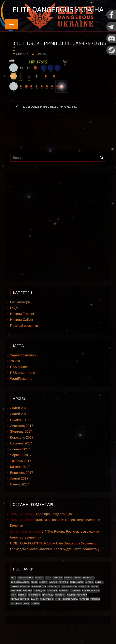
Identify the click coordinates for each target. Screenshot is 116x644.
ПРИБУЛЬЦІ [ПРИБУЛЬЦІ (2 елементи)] (48, 595)
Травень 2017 (21, 461)
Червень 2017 (21, 455)
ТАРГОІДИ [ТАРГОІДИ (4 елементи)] (84, 599)
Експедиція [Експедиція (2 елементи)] (54, 586)
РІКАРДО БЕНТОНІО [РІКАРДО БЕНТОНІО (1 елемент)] (20, 599)
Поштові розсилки (24, 326)
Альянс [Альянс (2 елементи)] (53, 582)
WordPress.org (21, 379)
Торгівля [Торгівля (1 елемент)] (95, 599)
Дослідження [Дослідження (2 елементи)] (39, 586)
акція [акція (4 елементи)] (27, 603)
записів (20, 367)
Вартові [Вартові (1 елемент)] (89, 582)
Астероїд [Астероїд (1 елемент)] (64, 582)
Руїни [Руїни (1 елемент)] (58, 599)
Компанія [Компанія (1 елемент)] (52, 590)
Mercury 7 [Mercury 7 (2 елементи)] (89, 578)
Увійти (15, 361)
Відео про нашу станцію (53, 514)
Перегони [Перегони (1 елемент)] (60, 595)
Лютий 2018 (19, 414)
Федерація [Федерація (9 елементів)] (16, 603)
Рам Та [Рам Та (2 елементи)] (35, 599)
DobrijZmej (42, 54)
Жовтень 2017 (21, 432)
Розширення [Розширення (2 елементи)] (47, 599)
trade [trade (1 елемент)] (34, 582)
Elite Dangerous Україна (58, 9)
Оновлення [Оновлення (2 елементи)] (35, 595)
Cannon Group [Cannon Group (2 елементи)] (26, 578)
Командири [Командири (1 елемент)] (40, 590)
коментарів (23, 373)
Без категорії (20, 302)
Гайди (15, 308)
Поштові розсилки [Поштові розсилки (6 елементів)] (77, 595)
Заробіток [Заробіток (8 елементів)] (84, 586)
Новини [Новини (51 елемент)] (22, 595)
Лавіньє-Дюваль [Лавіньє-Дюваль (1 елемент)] (91, 590)
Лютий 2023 (19, 408)
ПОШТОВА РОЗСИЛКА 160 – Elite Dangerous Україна (51, 543)
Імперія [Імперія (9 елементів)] (43, 582)
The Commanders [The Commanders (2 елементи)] (20, 582)
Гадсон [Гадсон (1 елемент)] (99, 582)
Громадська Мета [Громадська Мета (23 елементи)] (20, 586)
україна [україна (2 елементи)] (35, 603)
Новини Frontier (22, 314)
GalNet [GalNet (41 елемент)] (68, 578)
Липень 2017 (20, 449)
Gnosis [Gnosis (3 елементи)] (77, 578)
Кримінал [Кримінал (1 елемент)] (75, 590)
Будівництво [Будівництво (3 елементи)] (77, 582)
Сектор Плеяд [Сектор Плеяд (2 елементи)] (70, 599)
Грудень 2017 (21, 420)
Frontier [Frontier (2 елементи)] (58, 578)
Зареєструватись (23, 355)
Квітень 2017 (20, 467)
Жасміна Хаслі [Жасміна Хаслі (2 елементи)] (69, 586)
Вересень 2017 (22, 437)
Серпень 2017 (21, 443)
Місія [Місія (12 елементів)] (14, 595)
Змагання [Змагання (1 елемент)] (16, 590)
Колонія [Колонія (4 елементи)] (27, 590)
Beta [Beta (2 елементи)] (13, 578)
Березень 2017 (22, 473)
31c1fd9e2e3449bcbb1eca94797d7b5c (50, 107)
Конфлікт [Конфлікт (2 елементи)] (64, 590)
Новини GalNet (22, 320)
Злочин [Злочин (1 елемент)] (95, 586)
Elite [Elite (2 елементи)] (48, 578)
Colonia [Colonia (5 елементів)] (40, 578)
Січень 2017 (19, 484)
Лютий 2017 (19, 478)
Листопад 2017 (22, 426)
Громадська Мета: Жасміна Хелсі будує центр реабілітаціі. (56, 549)
